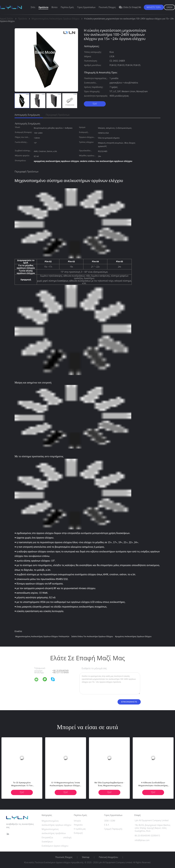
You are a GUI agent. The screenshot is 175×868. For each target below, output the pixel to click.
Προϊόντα (43, 7)
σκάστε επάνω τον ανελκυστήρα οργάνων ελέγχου (92, 636)
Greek (169, 7)
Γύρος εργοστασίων (86, 7)
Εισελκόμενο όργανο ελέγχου (55, 846)
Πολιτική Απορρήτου (108, 857)
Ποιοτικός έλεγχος (107, 7)
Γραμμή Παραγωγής (113, 829)
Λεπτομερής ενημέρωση (27, 115)
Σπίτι (33, 7)
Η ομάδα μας (80, 829)
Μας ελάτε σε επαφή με (130, 7)
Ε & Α (107, 825)
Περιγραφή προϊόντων (58, 115)
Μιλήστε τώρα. (154, 7)
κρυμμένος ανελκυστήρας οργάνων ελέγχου (133, 636)
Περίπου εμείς (67, 7)
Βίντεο (54, 7)
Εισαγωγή (78, 833)
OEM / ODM (110, 821)
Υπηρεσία (78, 825)
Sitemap (86, 857)
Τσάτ (95, 104)
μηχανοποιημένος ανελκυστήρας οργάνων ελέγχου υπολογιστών (42, 636)
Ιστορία (77, 821)
